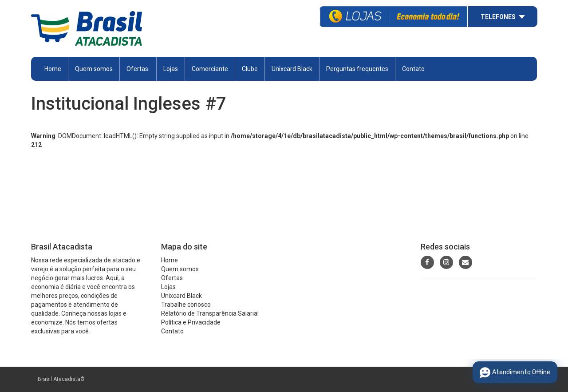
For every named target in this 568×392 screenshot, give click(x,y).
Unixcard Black (292, 69)
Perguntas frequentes (357, 69)
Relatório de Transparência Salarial (210, 313)
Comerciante (210, 69)
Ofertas (172, 278)
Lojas (171, 69)
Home (53, 69)
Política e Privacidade (191, 322)
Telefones (498, 17)
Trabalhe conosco (186, 305)
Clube (250, 69)
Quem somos (94, 69)
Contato (413, 69)
